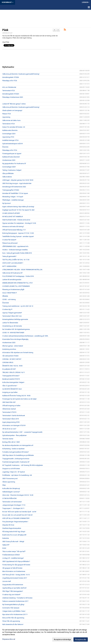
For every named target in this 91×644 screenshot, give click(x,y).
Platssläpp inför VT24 (10, 150)
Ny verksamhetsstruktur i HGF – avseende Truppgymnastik (22, 432)
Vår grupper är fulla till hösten (12, 568)
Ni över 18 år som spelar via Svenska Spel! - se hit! (19, 512)
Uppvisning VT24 (8, 137)
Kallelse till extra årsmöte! (11, 157)
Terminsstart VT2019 (9, 412)
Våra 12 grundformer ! (10, 386)
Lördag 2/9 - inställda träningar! (13, 558)
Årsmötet (6, 303)
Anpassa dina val (9, 639)
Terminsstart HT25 (9, 91)
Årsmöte (5, 147)
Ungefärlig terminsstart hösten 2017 (15, 578)
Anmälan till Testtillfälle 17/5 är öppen (15, 193)
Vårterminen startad (9, 409)
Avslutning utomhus (9, 349)
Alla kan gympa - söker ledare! (13, 346)
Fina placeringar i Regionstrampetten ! (15, 522)
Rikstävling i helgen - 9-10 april (13, 197)
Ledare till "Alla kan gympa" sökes (14, 104)
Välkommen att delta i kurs (11, 120)
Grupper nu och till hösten (11, 469)
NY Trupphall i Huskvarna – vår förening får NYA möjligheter (23, 465)
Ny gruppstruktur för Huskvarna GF (14, 163)
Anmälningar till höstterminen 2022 (14, 187)
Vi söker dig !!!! (7, 309)
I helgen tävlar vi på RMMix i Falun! (14, 611)
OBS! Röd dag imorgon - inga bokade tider (17, 183)
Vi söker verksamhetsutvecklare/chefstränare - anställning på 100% (25, 336)
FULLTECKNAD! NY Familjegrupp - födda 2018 (18, 276)
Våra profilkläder (8, 173)
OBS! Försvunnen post (10, 478)
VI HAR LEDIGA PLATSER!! (11, 213)
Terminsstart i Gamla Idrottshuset (14, 415)
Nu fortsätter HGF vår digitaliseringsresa (16, 329)
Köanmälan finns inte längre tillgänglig (15, 339)
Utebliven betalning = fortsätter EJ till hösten (17, 598)
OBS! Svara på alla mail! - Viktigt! (13, 542)
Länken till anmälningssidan (12, 280)
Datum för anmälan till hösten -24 (14, 127)
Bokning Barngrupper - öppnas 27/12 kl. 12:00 (18, 233)
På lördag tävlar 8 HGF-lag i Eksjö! (14, 532)
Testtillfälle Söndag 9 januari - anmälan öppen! (18, 236)
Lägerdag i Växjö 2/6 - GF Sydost (14, 472)
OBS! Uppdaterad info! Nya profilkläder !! (16, 561)
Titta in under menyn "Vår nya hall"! (14, 551)
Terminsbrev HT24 (8, 124)
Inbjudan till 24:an (8, 525)
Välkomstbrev (7, 177)
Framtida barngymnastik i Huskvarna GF (16, 462)
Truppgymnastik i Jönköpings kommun (16, 459)
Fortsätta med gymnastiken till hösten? (16, 452)
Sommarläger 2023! (9, 167)
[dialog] (45, 635)
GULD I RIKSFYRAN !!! (10, 293)
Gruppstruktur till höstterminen (13, 585)
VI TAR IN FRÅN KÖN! (9, 498)
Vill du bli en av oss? (9, 429)
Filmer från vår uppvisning (11, 621)
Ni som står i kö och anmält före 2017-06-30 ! (18, 515)
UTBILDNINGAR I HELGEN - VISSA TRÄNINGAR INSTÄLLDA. (23, 270)
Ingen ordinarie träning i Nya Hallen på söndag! (18, 207)
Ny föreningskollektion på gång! (13, 605)
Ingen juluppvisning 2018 (11, 422)
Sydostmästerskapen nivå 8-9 (13, 144)
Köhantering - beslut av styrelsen (13, 449)
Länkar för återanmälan (10, 323)
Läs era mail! (7, 581)
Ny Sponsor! (7, 203)
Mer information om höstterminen (14, 571)
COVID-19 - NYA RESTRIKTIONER (13, 333)
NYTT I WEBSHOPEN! (9, 266)
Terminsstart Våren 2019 (11, 419)
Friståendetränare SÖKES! (11, 555)
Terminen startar (8, 439)
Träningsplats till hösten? (11, 376)
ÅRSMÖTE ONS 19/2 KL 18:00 (12, 366)
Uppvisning (6, 117)
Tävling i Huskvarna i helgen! (12, 170)
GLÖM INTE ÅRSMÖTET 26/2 (12, 389)
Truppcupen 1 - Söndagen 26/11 (13, 508)
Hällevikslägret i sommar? (11, 492)
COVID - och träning (9, 299)
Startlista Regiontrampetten (12, 528)
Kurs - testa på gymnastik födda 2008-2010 (17, 253)
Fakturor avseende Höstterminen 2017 (15, 601)
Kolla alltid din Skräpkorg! (11, 488)
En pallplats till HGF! (9, 369)
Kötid (4, 548)
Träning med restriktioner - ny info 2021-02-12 (18, 306)
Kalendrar (6, 538)
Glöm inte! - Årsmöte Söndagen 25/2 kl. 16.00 (18, 495)
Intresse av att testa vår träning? (13, 226)
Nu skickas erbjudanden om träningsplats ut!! (18, 445)
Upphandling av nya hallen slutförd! (14, 588)
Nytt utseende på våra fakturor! (13, 624)
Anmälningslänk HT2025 (11, 94)
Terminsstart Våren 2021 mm (12, 316)
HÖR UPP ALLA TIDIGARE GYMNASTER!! (16, 518)
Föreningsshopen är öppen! (12, 154)
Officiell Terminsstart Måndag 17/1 (14, 230)
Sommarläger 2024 (9, 134)
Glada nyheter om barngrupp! (12, 110)
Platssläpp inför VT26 (10, 81)
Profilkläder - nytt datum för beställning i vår (17, 475)
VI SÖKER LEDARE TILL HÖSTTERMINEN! (16, 286)
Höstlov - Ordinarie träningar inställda (15, 250)
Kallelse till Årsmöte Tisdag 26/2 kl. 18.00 (16, 396)
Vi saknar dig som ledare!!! (11, 595)
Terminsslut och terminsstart (12, 502)
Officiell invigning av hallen (11, 406)
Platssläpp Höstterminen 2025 (13, 97)
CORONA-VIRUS (8, 362)
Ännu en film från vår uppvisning (13, 618)
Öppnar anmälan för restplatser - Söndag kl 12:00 (19, 223)
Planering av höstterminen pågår (13, 289)
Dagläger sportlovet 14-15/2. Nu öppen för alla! (18, 210)
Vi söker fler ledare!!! (9, 240)
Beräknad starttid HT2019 (11, 379)
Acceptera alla (81, 639)
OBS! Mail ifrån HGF (9, 402)
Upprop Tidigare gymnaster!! (12, 313)
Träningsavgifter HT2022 (11, 190)
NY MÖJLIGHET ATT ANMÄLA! (13, 217)
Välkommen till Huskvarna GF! (13, 273)
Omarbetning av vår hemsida (12, 326)
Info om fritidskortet (9, 87)
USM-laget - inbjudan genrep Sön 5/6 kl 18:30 (18, 180)
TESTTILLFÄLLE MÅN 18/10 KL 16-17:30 (16, 260)
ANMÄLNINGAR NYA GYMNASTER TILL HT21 (18, 283)
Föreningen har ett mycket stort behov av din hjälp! (19, 399)
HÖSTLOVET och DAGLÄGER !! (13, 263)
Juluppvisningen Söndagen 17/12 (14, 505)
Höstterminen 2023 (9, 160)
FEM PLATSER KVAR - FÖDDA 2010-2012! (16, 220)
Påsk (5, 30)
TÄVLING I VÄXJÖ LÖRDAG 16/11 (14, 372)
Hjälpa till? (6, 545)
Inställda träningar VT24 (10, 140)
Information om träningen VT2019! (14, 425)
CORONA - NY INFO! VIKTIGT (12, 359)
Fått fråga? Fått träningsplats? (13, 591)
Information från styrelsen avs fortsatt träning (18, 352)
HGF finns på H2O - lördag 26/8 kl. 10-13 (16, 575)
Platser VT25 (7, 114)
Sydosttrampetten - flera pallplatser (14, 435)
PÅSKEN (5, 296)
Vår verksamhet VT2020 (10, 356)
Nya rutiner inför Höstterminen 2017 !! (15, 614)
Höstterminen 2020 (9, 343)
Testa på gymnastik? (9, 256)
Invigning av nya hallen (10, 392)
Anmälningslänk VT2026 (11, 77)
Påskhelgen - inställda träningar (13, 200)
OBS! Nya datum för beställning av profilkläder (18, 455)
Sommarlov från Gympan (11, 608)
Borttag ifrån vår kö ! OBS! (11, 442)
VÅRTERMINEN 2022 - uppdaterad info (15, 246)
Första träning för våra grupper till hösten (16, 565)
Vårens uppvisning (9, 482)
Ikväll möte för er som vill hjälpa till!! (14, 535)
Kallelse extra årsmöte (10, 130)
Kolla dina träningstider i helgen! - (14, 382)
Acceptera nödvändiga (62, 639)
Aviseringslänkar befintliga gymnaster (15, 319)
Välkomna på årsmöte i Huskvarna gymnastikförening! (21, 74)
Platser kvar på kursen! (10, 243)
